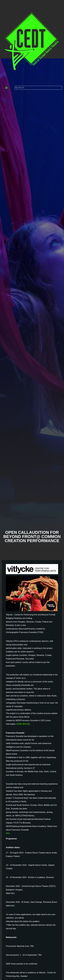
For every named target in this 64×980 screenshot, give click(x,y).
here (8, 833)
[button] (6, 88)
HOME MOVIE (23, 724)
